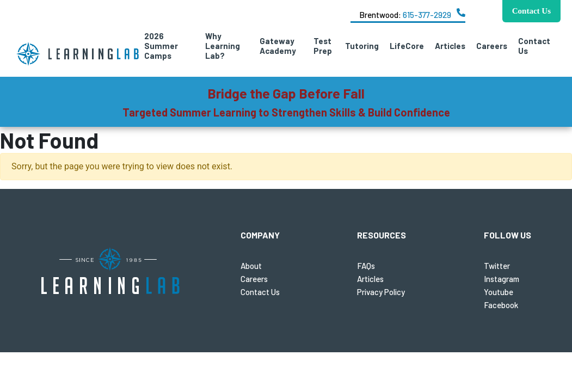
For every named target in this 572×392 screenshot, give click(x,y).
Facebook (501, 305)
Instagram (502, 279)
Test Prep (323, 46)
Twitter (497, 266)
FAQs (366, 266)
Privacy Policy (381, 292)
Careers (492, 46)
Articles (450, 46)
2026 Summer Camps (161, 46)
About (251, 266)
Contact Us (534, 46)
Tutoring (362, 46)
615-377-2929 (427, 15)
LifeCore (407, 46)
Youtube (499, 292)
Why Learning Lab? (223, 46)
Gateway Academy (278, 46)
